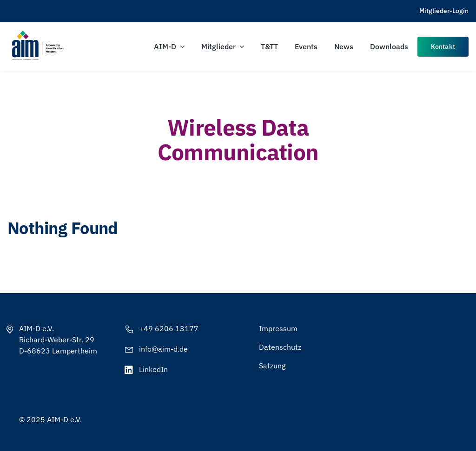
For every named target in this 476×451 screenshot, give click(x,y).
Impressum (278, 328)
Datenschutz (280, 347)
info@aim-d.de (163, 349)
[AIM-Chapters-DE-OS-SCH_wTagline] (37, 34)
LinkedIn (153, 369)
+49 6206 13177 (169, 328)
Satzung (272, 366)
